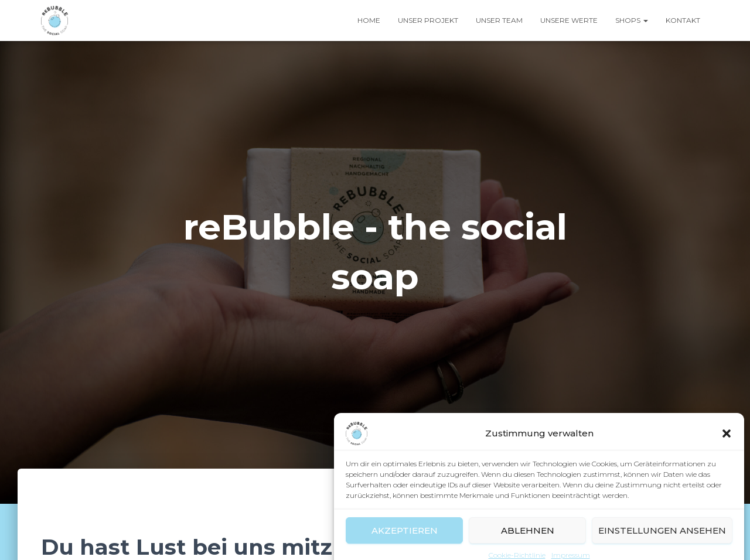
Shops (632, 20)
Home (369, 20)
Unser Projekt (428, 20)
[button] (727, 443)
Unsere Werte (569, 20)
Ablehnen (528, 539)
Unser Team (499, 20)
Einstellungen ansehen (662, 539)
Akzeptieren (405, 539)
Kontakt (683, 20)
